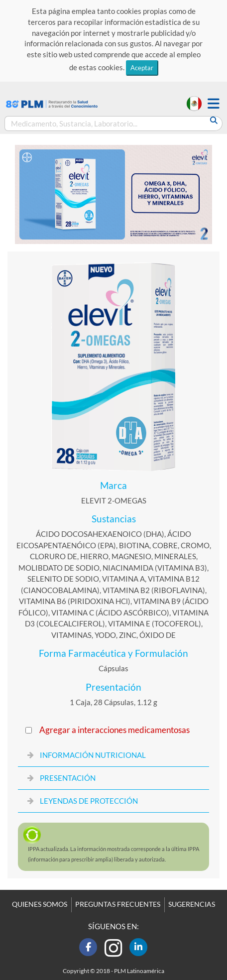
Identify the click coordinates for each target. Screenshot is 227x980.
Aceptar (142, 68)
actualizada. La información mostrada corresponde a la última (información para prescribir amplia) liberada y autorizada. (113, 854)
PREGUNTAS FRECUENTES (118, 904)
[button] (214, 104)
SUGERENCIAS (192, 904)
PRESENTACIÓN (68, 778)
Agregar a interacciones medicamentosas (114, 730)
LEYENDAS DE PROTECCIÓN (89, 801)
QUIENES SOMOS (40, 904)
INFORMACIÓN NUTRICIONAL (93, 755)
